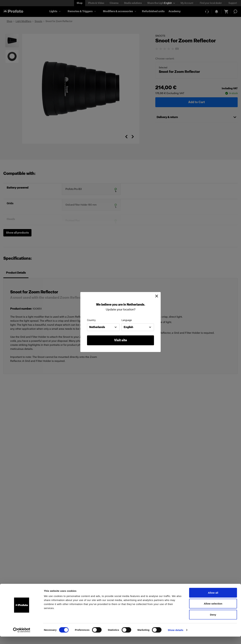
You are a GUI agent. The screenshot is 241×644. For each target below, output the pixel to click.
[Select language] (170, 3)
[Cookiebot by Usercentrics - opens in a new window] (22, 637)
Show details (176, 637)
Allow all (213, 600)
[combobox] (103, 327)
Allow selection (213, 611)
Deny (213, 622)
